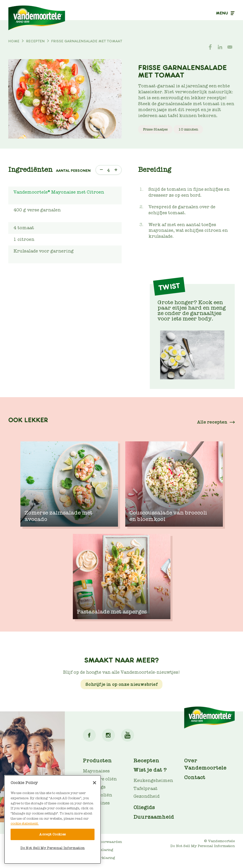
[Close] (95, 783)
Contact (195, 777)
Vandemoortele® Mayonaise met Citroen (59, 192)
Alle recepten (212, 422)
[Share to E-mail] (230, 47)
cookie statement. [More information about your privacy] (25, 823)
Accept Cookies (53, 834)
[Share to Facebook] (210, 47)
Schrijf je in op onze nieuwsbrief (122, 684)
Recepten (146, 761)
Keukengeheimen (153, 781)
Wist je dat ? (150, 770)
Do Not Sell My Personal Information (203, 846)
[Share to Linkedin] (220, 47)
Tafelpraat (146, 789)
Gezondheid (147, 796)
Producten (97, 761)
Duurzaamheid (154, 817)
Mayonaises (96, 771)
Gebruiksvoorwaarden (102, 842)
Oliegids (144, 807)
